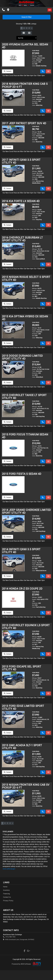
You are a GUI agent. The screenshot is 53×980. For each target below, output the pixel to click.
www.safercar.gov (9, 869)
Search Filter (27, 17)
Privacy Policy (8, 901)
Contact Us (7, 897)
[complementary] (47, 974)
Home (5, 887)
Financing (6, 894)
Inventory (6, 890)
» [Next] (32, 28)
